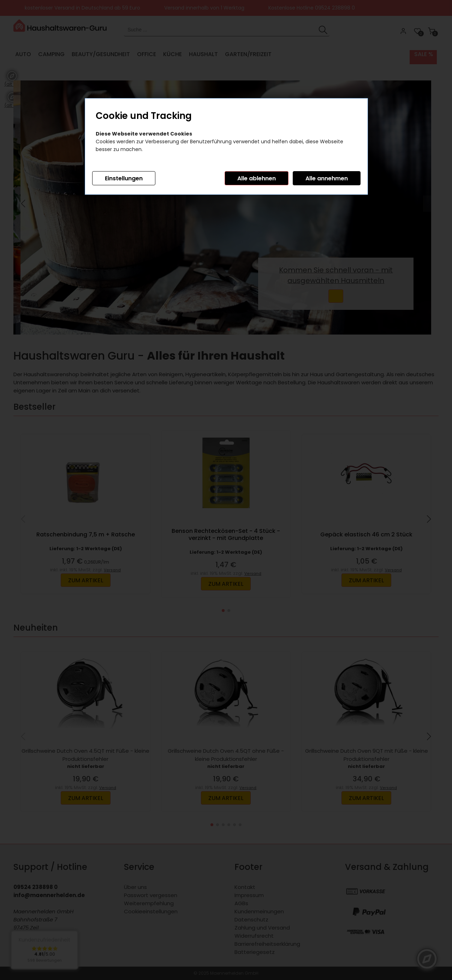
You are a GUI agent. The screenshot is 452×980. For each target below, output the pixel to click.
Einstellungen (124, 178)
